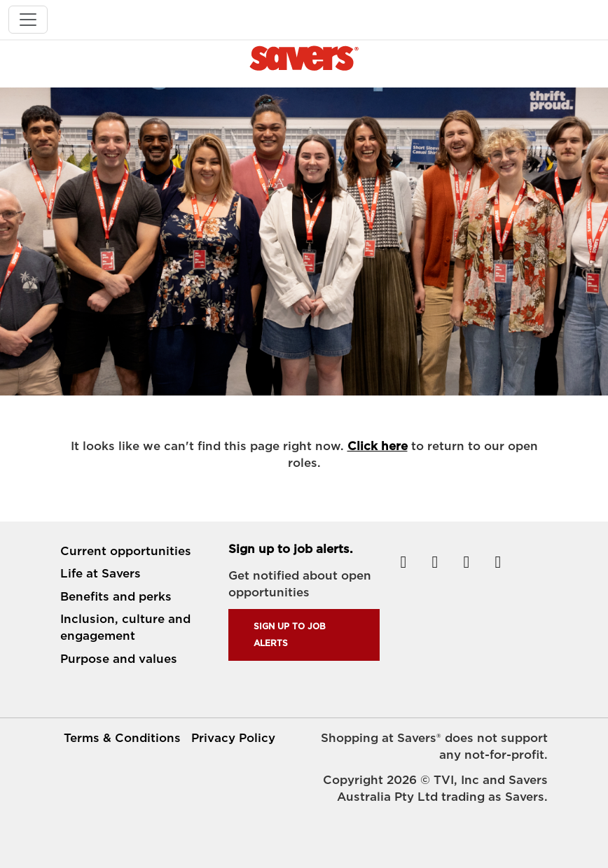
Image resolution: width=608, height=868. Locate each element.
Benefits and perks (116, 596)
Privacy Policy (233, 738)
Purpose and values (119, 659)
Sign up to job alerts (290, 635)
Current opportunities (126, 551)
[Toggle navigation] (28, 20)
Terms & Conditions (122, 738)
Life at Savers (101, 573)
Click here (378, 446)
